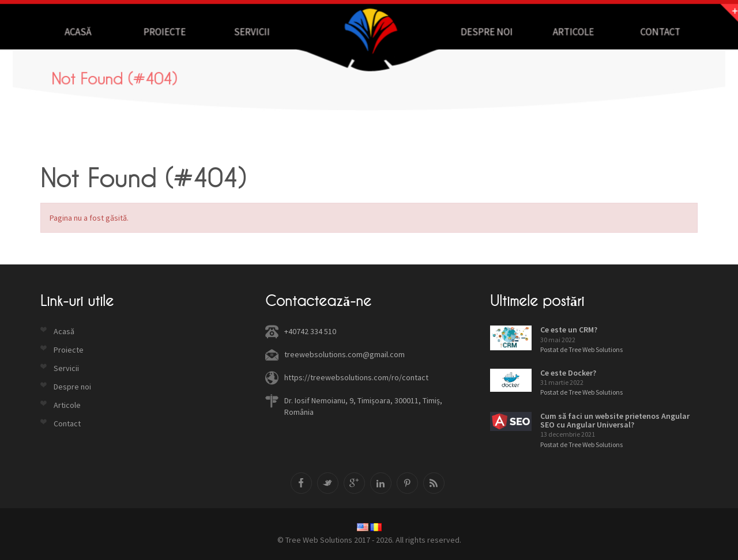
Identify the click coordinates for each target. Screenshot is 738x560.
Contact (655, 32)
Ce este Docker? (568, 373)
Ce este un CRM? (569, 330)
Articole (570, 32)
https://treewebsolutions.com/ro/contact (356, 377)
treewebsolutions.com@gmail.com (344, 354)
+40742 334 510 (310, 331)
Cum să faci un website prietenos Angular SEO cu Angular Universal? (615, 420)
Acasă (83, 32)
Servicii (253, 32)
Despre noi (485, 32)
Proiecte (168, 32)
